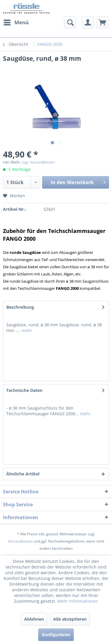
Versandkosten (20, 541)
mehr (26, 330)
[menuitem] (16, 22)
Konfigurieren (56, 635)
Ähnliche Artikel (23, 474)
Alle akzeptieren (70, 619)
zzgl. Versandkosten (38, 162)
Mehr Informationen (78, 601)
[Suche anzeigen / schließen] (70, 22)
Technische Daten (24, 390)
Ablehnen (34, 619)
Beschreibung (20, 307)
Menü (16, 22)
